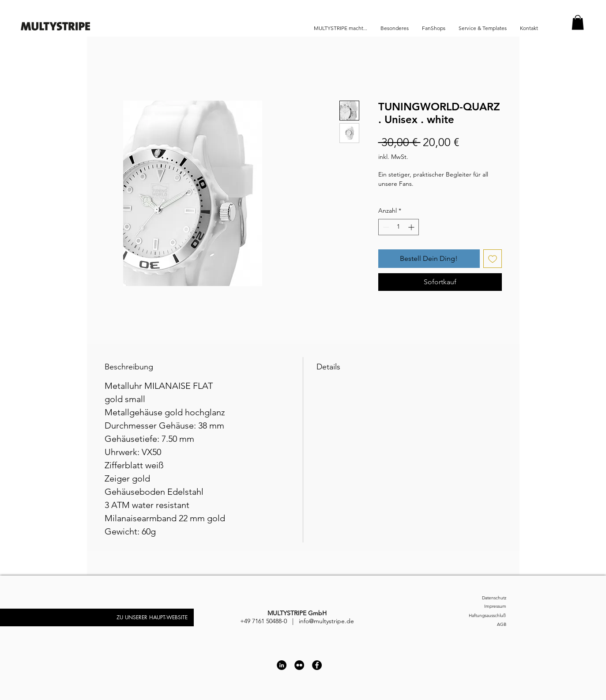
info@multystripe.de (326, 621)
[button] (578, 22)
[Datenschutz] (482, 598)
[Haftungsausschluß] (476, 616)
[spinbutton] (399, 227)
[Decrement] (385, 227)
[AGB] (482, 625)
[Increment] (412, 227)
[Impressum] (482, 607)
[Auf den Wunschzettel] (493, 259)
